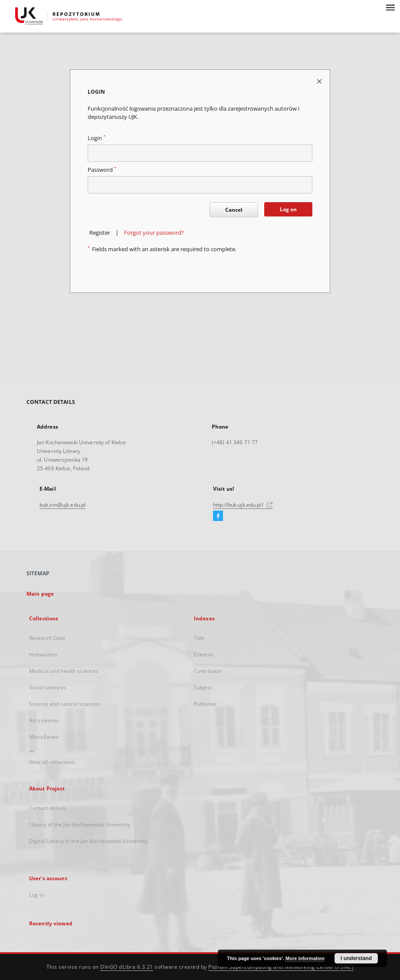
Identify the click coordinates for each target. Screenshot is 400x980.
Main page (40, 594)
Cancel (234, 210)
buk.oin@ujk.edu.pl (62, 505)
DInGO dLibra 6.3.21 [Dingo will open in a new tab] (127, 967)
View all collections (52, 762)
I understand (356, 958)
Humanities (43, 654)
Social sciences (48, 687)
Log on (288, 209)
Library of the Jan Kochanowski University (80, 824)
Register (100, 233)
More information (305, 958)
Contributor (208, 671)
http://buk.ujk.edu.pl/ (243, 505)
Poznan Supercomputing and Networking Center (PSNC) (281, 967)
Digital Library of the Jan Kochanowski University (88, 841)
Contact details (48, 808)
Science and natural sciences (65, 704)
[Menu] (390, 7)
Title (199, 638)
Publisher (205, 704)
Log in (36, 895)
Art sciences (44, 720)
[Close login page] (320, 81)
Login (97, 138)
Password (102, 170)
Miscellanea (44, 737)
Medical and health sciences (64, 671)
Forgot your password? (154, 233)
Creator (203, 654)
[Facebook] (218, 516)
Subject (203, 687)
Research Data (47, 638)
